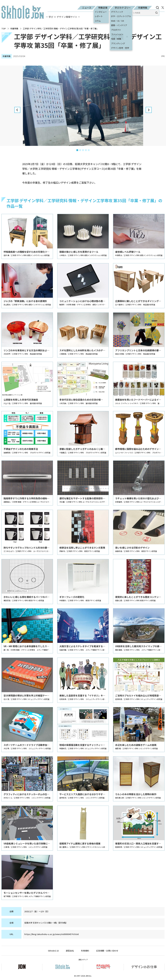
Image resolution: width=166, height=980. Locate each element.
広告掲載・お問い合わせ (107, 951)
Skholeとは (53, 951)
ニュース (87, 8)
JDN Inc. (89, 976)
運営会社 (70, 951)
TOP (4, 29)
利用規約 (85, 951)
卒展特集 (143, 8)
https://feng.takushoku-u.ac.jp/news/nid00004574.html (52, 934)
